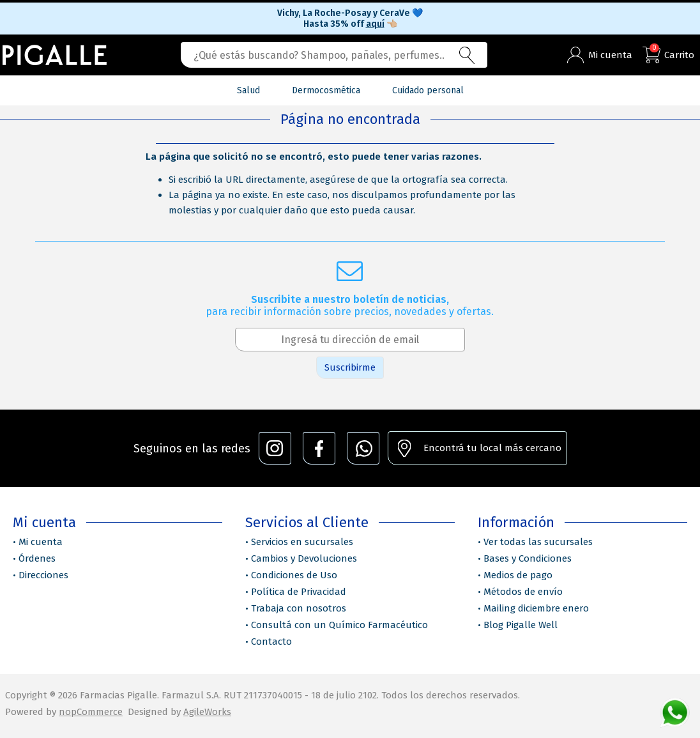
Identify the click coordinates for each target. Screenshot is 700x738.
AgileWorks (207, 712)
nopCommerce (91, 712)
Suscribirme (350, 367)
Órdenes (37, 558)
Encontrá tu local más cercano (492, 448)
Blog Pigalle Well (521, 625)
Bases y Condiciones (528, 558)
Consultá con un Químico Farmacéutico (339, 625)
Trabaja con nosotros (299, 608)
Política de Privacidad (299, 592)
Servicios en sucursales (302, 542)
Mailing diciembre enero (536, 608)
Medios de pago (518, 575)
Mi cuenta (41, 542)
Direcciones (43, 575)
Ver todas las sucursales (538, 542)
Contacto (271, 642)
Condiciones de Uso (294, 575)
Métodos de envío (523, 592)
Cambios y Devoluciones (304, 558)
